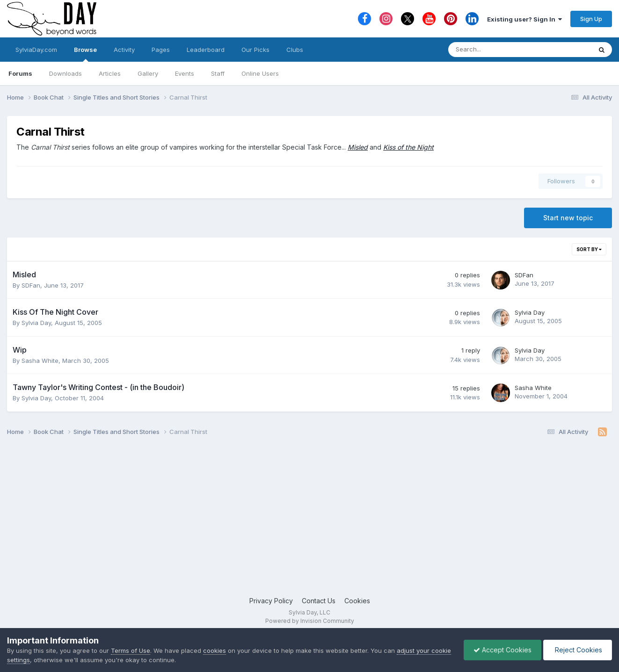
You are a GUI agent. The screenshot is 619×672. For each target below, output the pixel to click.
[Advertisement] (310, 521)
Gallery (148, 73)
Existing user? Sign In (524, 19)
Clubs (295, 50)
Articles (110, 73)
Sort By (589, 249)
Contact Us (319, 601)
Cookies (357, 601)
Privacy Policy (271, 601)
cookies (215, 650)
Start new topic (568, 218)
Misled (358, 147)
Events (185, 73)
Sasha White (40, 361)
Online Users (260, 73)
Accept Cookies (502, 650)
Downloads (66, 73)
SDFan (31, 285)
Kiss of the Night (408, 147)
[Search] (495, 50)
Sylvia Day (36, 323)
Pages (161, 50)
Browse (85, 54)
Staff (218, 73)
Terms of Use (131, 650)
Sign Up (591, 19)
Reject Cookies (578, 650)
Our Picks (255, 50)
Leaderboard (206, 50)
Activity (124, 50)
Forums (20, 73)
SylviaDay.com (36, 50)
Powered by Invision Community (310, 621)
